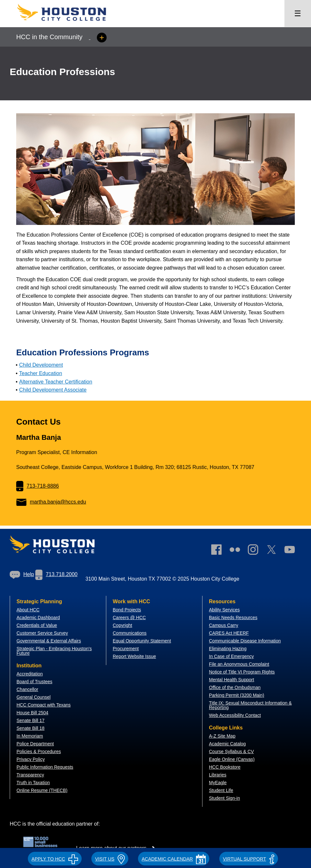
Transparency (30, 775)
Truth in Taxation (33, 783)
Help (22, 574)
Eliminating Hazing (228, 649)
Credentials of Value (37, 625)
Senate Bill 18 (30, 728)
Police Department (35, 744)
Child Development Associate (53, 390)
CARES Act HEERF (229, 633)
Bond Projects (127, 610)
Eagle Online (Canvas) (232, 759)
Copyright (122, 625)
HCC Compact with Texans (44, 705)
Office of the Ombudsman (235, 687)
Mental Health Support (231, 680)
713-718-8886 (38, 486)
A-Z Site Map (222, 736)
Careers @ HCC (129, 618)
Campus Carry (224, 625)
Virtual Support (249, 859)
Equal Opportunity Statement (142, 641)
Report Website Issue (134, 656)
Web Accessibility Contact (235, 715)
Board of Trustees (35, 682)
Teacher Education (41, 373)
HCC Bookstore (225, 767)
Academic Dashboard (38, 618)
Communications (130, 633)
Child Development (41, 365)
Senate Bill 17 (30, 720)
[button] (55, 858)
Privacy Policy (31, 759)
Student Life (221, 790)
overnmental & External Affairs (51, 641)
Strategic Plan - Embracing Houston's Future (54, 651)
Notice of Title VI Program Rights (242, 672)
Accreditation (30, 674)
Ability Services (224, 610)
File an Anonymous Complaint (239, 664)
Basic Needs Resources (233, 618)
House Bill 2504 (32, 713)
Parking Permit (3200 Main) (236, 695)
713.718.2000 (56, 574)
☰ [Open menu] (298, 13)
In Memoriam (30, 736)
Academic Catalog (227, 744)
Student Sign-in (225, 798)
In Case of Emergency (231, 656)
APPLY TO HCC (55, 859)
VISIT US (110, 859)
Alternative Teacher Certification (56, 382)
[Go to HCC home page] (68, 23)
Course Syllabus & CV (231, 751)
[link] (256, 551)
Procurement (126, 649)
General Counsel (34, 697)
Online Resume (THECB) (42, 790)
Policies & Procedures (39, 751)
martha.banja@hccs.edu (51, 502)
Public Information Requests (45, 767)
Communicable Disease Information (245, 641)
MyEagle (218, 783)
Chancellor (27, 689)
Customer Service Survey (42, 633)
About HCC (28, 610)
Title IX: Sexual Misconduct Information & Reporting (250, 705)
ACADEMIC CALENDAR (174, 859)
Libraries (218, 775)
